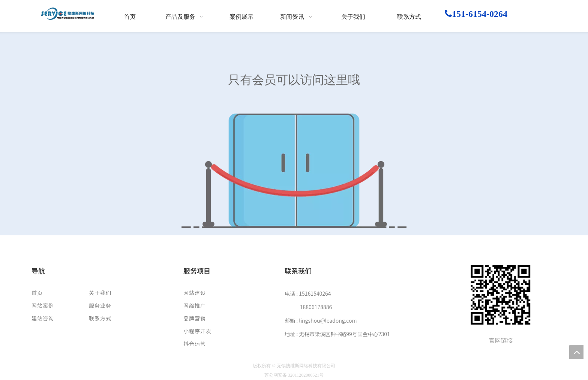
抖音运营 (195, 344)
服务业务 (100, 305)
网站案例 (43, 305)
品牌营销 (195, 318)
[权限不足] (294, 171)
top (576, 352)
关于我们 (100, 293)
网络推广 (195, 305)
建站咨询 (43, 318)
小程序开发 (197, 331)
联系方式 (100, 318)
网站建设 (195, 293)
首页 (37, 293)
